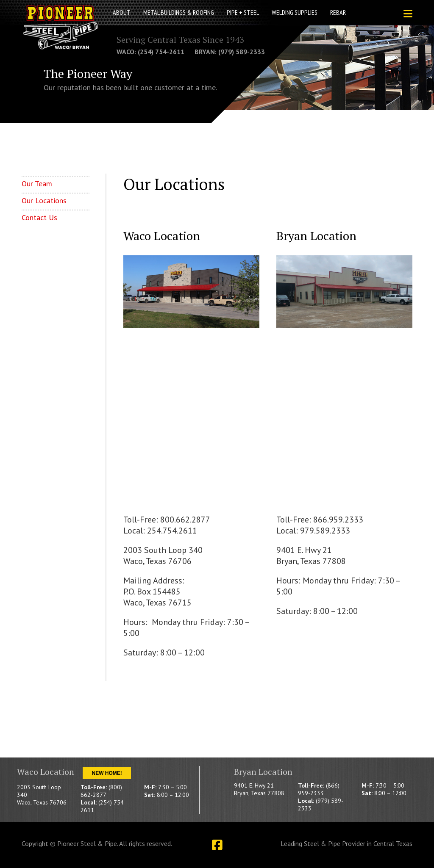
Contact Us (39, 217)
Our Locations (44, 200)
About (122, 12)
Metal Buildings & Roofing (179, 12)
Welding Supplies (295, 12)
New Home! (107, 773)
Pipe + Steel (243, 12)
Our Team (37, 184)
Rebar (338, 12)
